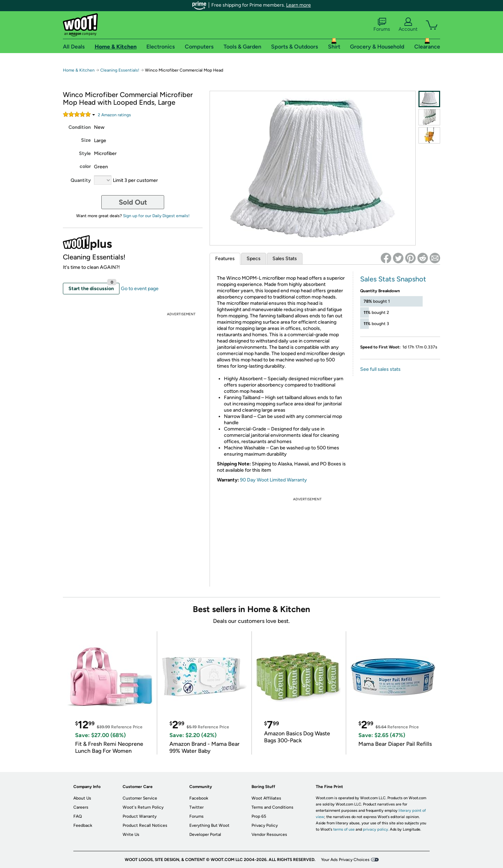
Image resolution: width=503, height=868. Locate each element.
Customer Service (140, 798)
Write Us (131, 834)
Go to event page (140, 289)
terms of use (344, 829)
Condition (80, 127)
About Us (82, 798)
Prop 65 (259, 816)
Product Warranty (140, 816)
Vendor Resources (269, 834)
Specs (254, 259)
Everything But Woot (209, 825)
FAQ (78, 816)
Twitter (196, 807)
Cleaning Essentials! (120, 70)
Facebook (199, 798)
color (85, 166)
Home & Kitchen (79, 70)
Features (225, 259)
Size (86, 140)
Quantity (81, 180)
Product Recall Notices (145, 825)
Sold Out (133, 202)
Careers (81, 807)
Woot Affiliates (266, 798)
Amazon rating (114, 115)
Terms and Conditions (272, 807)
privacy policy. (376, 829)
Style (85, 153)
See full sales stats (380, 369)
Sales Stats (285, 259)
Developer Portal (205, 834)
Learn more (298, 5)
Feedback (83, 825)
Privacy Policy (265, 825)
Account (408, 25)
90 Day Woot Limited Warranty (274, 480)
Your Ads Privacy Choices (345, 860)
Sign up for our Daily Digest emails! (156, 216)
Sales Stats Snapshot (393, 279)
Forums (382, 25)
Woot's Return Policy (143, 807)
